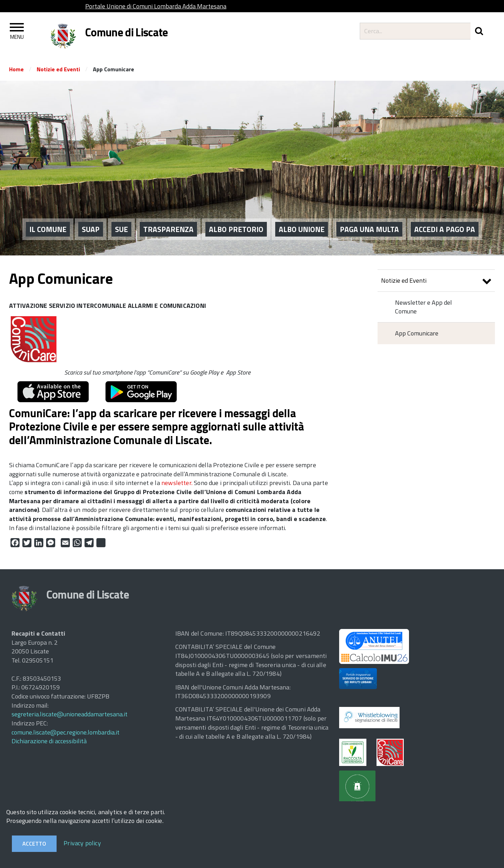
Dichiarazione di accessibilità (49, 741)
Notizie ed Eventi (58, 69)
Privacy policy (82, 843)
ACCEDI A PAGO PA (445, 229)
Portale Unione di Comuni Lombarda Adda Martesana (156, 6)
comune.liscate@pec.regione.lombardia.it (65, 732)
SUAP (91, 229)
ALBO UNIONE (302, 229)
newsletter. (177, 483)
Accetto (34, 844)
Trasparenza (168, 229)
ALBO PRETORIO (236, 229)
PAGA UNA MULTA (369, 229)
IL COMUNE (48, 229)
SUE (121, 229)
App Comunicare (417, 333)
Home (16, 69)
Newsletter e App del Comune (423, 307)
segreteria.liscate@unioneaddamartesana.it (70, 714)
